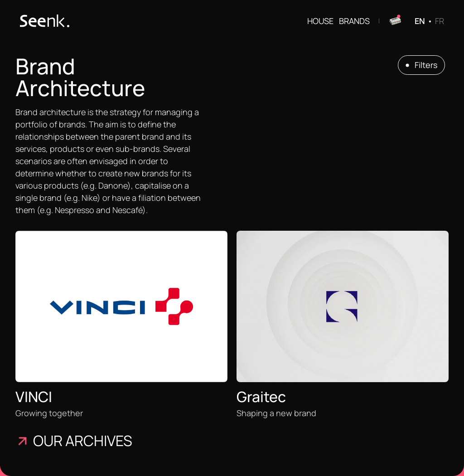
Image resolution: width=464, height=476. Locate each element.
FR (440, 21)
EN (420, 21)
